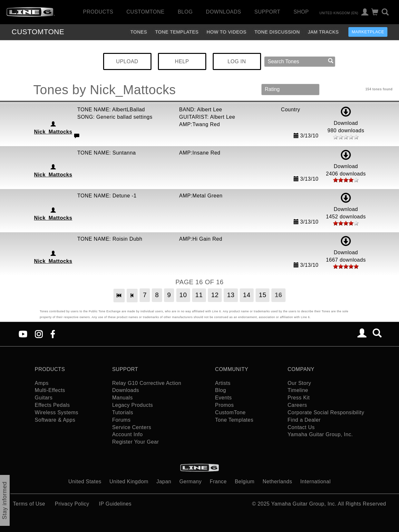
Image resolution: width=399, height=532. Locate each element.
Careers (297, 405)
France (218, 482)
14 (247, 295)
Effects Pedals (52, 405)
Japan (164, 482)
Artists (223, 383)
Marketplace (368, 32)
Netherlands (277, 482)
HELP (182, 61)
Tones (139, 32)
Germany (190, 482)
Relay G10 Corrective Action (147, 383)
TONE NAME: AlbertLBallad (111, 110)
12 (215, 295)
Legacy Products (133, 405)
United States (85, 482)
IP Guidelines (115, 504)
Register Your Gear (136, 442)
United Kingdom (129, 482)
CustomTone (145, 12)
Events (223, 398)
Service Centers (132, 427)
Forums (121, 420)
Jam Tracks (323, 32)
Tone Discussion (277, 32)
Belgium (244, 482)
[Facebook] (53, 333)
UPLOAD (127, 61)
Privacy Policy (72, 504)
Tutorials (123, 412)
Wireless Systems (57, 412)
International (315, 482)
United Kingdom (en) (339, 13)
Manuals (122, 398)
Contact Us (301, 427)
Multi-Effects (50, 390)
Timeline (298, 390)
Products (98, 12)
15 (263, 295)
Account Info (127, 434)
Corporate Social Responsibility (326, 412)
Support (267, 12)
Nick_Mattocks (53, 132)
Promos (224, 405)
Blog (185, 12)
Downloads (224, 12)
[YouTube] (23, 333)
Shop (301, 12)
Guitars (44, 398)
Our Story (299, 383)
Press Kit (299, 398)
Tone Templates (177, 32)
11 (199, 295)
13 (231, 295)
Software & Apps (55, 420)
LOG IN (237, 61)
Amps (42, 383)
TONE (38, 32)
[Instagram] (39, 333)
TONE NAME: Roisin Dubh (110, 239)
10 (183, 295)
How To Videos (227, 32)
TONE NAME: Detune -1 (107, 196)
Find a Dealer (304, 420)
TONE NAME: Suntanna (107, 153)
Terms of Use (29, 504)
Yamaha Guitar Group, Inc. (320, 434)
